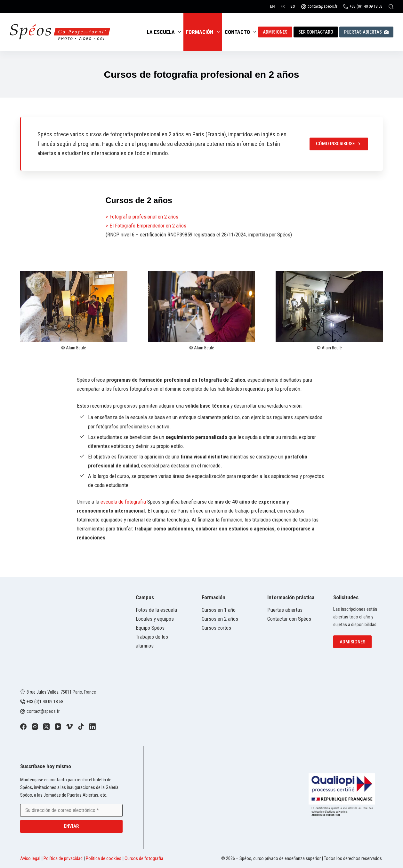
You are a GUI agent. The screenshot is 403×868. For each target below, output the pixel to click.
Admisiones (275, 32)
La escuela (165, 32)
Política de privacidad (63, 858)
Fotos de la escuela (156, 610)
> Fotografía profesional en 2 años (142, 217)
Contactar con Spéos (289, 619)
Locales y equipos (155, 619)
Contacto (242, 32)
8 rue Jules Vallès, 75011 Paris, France (61, 692)
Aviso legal (30, 858)
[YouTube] (58, 727)
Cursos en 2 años (220, 619)
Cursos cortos (216, 628)
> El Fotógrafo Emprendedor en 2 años (146, 226)
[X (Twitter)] (46, 727)
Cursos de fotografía (144, 858)
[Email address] (71, 810)
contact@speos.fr (322, 6)
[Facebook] (23, 727)
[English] (272, 6)
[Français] (282, 6)
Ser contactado (316, 32)
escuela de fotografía (123, 502)
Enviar (71, 826)
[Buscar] (391, 7)
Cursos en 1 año (219, 610)
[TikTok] (81, 727)
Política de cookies (104, 858)
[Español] (293, 6)
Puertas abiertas (366, 32)
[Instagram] (35, 727)
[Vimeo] (69, 727)
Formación (204, 32)
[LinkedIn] (93, 727)
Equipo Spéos (150, 628)
